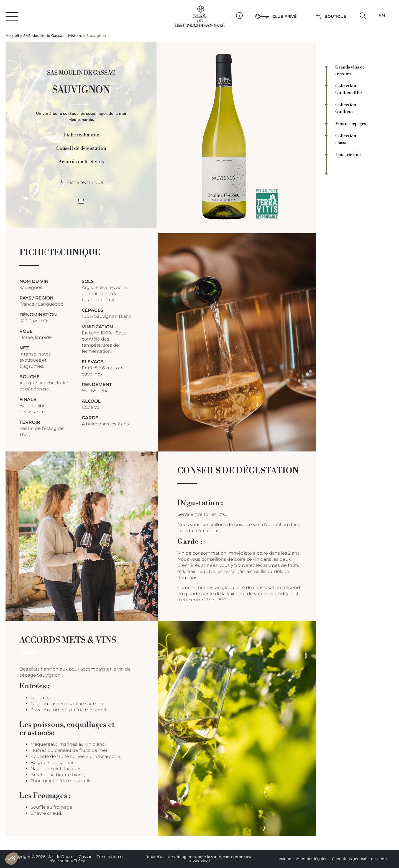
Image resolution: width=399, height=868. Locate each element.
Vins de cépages (351, 124)
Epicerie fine (348, 155)
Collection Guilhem (346, 108)
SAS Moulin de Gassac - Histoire (53, 36)
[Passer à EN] (382, 16)
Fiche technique (81, 135)
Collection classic (346, 139)
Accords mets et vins (81, 162)
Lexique (284, 859)
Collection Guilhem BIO (349, 89)
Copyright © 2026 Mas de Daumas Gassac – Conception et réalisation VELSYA (67, 859)
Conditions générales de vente (359, 859)
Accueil (12, 36)
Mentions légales (312, 859)
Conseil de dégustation (81, 148)
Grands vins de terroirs (350, 70)
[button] (363, 16)
